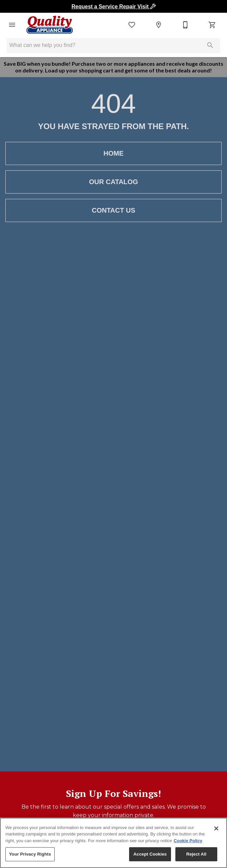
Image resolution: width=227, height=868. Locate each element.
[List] (132, 25)
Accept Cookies (150, 854)
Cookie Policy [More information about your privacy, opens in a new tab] (188, 841)
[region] (114, 843)
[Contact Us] (185, 25)
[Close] (216, 828)
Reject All (196, 854)
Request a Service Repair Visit (113, 7)
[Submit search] (210, 45)
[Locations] (159, 25)
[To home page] (50, 25)
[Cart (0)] (212, 25)
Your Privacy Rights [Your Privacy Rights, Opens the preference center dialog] (30, 854)
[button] (12, 25)
